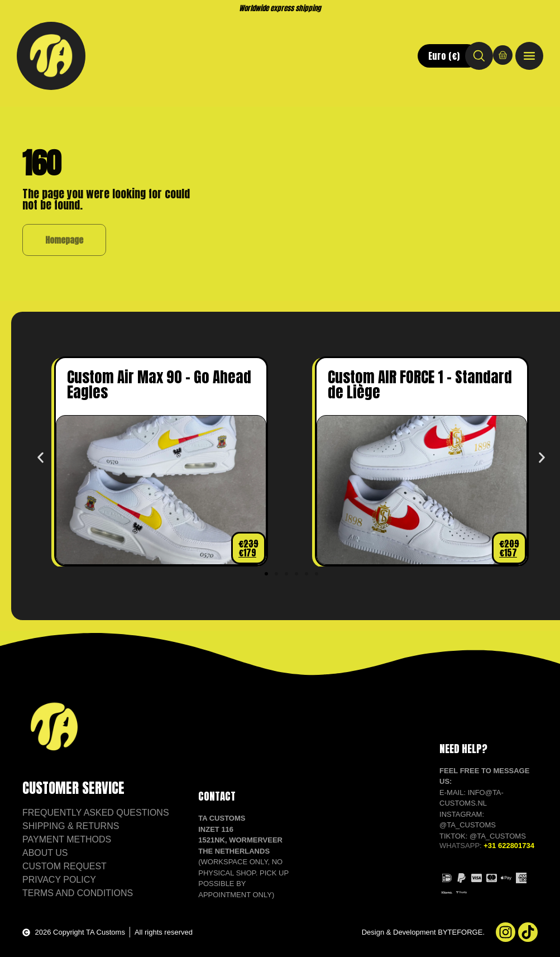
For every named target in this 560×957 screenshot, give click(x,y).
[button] (40, 458)
